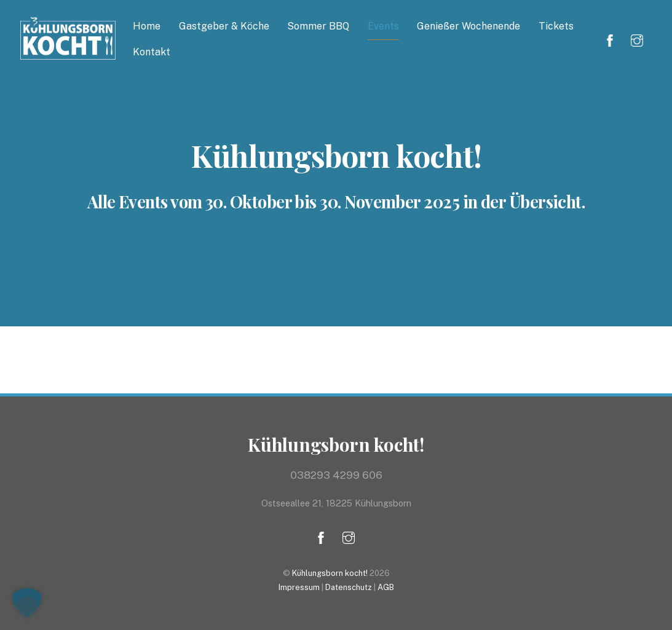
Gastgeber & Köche (224, 26)
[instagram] (637, 39)
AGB (386, 587)
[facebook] (610, 39)
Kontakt (152, 52)
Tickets (556, 26)
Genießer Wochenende (468, 26)
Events (383, 26)
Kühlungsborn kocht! (330, 573)
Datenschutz (349, 587)
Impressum (299, 587)
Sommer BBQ (318, 26)
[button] (27, 603)
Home (147, 26)
